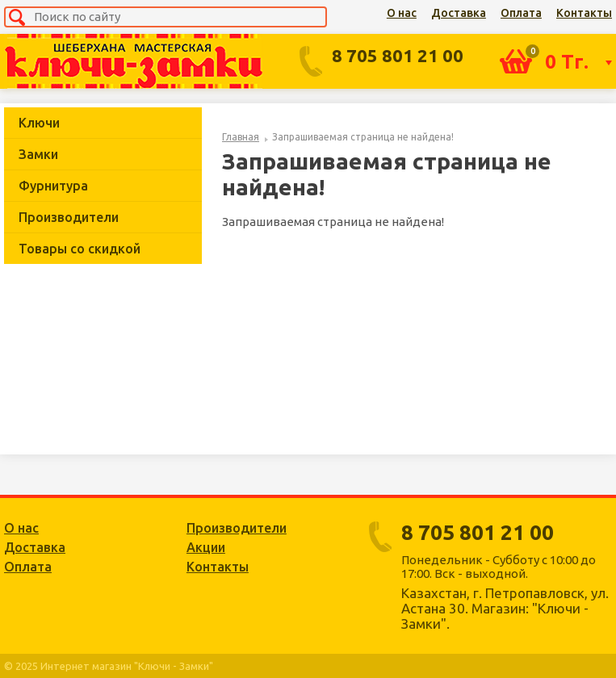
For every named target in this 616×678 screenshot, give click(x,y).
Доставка (459, 13)
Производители (69, 217)
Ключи (39, 123)
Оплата (521, 13)
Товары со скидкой (80, 249)
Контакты (584, 13)
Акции (206, 547)
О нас (402, 13)
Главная (241, 137)
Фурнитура (53, 186)
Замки (38, 154)
